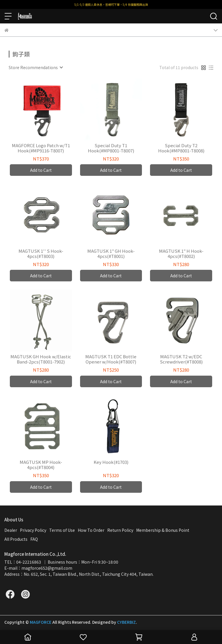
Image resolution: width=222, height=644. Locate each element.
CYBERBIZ (126, 622)
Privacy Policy (33, 530)
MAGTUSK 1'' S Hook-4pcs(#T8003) (41, 254)
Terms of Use (62, 530)
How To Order (91, 530)
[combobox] (36, 67)
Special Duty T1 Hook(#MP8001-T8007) (111, 148)
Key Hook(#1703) (111, 462)
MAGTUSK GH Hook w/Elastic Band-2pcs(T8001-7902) (41, 359)
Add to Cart (41, 170)
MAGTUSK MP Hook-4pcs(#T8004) (41, 465)
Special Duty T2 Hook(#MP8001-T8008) (181, 148)
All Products (16, 539)
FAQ (34, 539)
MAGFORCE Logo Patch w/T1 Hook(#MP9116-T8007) (41, 148)
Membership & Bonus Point (163, 530)
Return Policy (120, 530)
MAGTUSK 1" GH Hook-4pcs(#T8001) (111, 254)
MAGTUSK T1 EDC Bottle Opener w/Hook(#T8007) (111, 359)
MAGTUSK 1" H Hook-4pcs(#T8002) (181, 254)
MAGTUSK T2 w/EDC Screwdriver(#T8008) (181, 359)
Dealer (11, 530)
